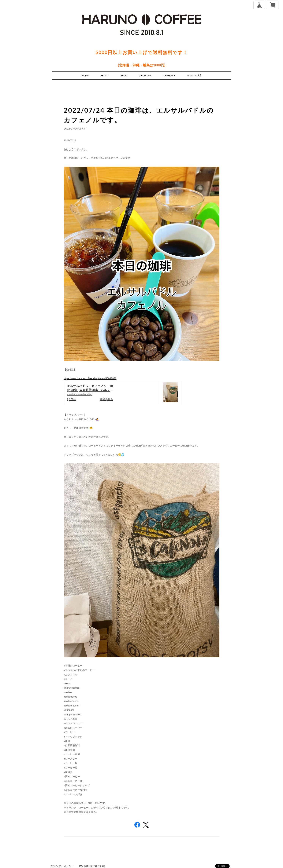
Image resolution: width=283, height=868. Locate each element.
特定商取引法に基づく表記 (93, 866)
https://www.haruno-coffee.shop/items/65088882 (90, 378)
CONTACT (169, 76)
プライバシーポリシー (62, 866)
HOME (85, 76)
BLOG (124, 76)
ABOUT (105, 76)
